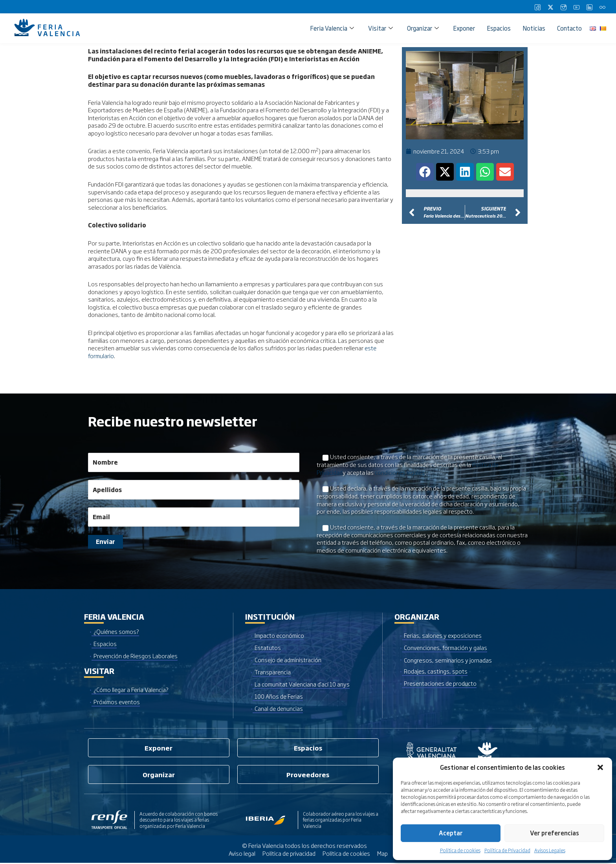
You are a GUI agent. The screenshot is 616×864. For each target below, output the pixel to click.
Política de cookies (460, 850)
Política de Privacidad (507, 850)
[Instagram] (563, 7)
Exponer (464, 28)
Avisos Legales (550, 850)
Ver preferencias (555, 833)
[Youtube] (576, 7)
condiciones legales (401, 472)
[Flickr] (602, 7)
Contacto (569, 28)
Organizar (423, 28)
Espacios (499, 28)
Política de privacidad (289, 854)
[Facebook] (537, 7)
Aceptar (451, 833)
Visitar (380, 28)
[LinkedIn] (589, 7)
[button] (600, 767)
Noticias (534, 28)
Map (384, 854)
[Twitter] (550, 7)
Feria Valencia (332, 28)
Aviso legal (241, 854)
